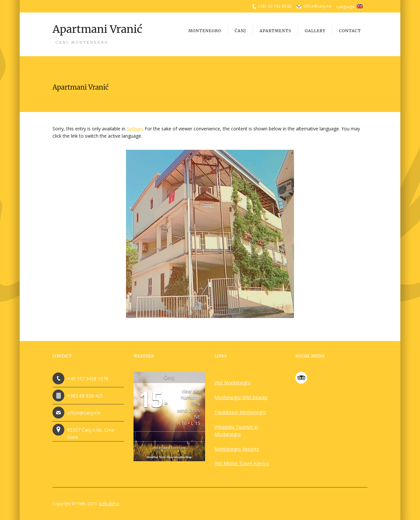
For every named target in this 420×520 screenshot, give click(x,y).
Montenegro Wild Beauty (241, 397)
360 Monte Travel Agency (241, 463)
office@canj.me (317, 6)
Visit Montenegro (232, 383)
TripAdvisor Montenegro (240, 412)
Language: (350, 7)
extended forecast (169, 448)
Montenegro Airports (237, 449)
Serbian (135, 129)
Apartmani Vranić (97, 34)
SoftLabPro (109, 504)
